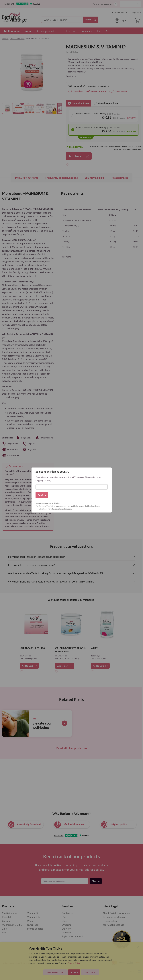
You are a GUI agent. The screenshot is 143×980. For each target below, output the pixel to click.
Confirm (42, 495)
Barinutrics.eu (94, 506)
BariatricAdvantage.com (62, 509)
